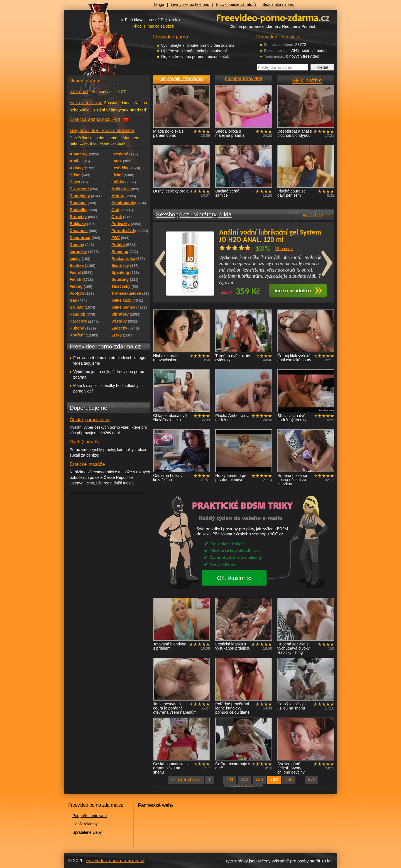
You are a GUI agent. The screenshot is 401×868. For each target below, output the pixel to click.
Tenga (159, 4)
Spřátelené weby (87, 832)
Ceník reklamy (85, 824)
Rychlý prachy (85, 442)
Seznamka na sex (278, 4)
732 (244, 780)
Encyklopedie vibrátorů (236, 4)
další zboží (313, 214)
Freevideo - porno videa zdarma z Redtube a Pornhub (97, 42)
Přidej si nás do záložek (153, 26)
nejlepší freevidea (244, 78)
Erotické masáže (87, 464)
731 (229, 780)
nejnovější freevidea (182, 78)
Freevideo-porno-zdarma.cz (115, 861)
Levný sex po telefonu (190, 4)
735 (289, 780)
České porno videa (90, 420)
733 (259, 780)
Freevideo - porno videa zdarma (273, 18)
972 (312, 780)
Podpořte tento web (90, 816)
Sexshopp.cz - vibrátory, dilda (194, 214)
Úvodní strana (84, 81)
